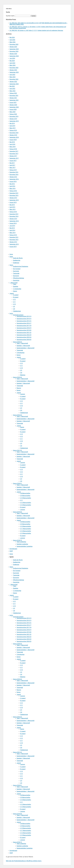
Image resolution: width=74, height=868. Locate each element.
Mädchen (23, 375)
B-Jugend (16, 297)
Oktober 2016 (13, 177)
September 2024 (14, 56)
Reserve (19, 388)
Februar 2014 (13, 235)
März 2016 (12, 189)
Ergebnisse (16, 263)
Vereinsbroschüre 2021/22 (24, 333)
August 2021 (13, 103)
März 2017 (12, 168)
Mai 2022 (12, 86)
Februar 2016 (13, 191)
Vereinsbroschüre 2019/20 (24, 330)
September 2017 (14, 158)
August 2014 (13, 223)
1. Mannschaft (14, 283)
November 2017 (14, 154)
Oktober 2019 (13, 119)
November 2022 (14, 79)
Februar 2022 (13, 93)
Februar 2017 (13, 170)
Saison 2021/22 (18, 450)
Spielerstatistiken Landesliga (25, 546)
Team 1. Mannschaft (22, 343)
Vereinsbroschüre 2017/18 (24, 326)
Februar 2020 (13, 114)
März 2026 (12, 42)
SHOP (11, 551)
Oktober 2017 (13, 156)
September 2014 (14, 221)
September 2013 (14, 244)
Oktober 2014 (13, 219)
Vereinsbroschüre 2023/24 (24, 337)
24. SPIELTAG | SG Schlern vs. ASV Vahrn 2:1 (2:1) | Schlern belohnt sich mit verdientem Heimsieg (36, 30)
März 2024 (12, 65)
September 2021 (14, 100)
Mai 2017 (12, 163)
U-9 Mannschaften (25, 496)
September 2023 (14, 72)
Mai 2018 (12, 142)
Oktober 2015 (13, 198)
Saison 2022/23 (18, 415)
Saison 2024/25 (18, 342)
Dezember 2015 (14, 193)
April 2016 (12, 186)
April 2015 (12, 207)
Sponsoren (16, 276)
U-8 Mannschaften (25, 493)
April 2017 (12, 165)
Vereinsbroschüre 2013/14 (24, 316)
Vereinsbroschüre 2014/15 (24, 319)
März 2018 (12, 147)
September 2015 (14, 200)
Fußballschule (17, 311)
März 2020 (12, 112)
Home (11, 254)
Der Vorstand (17, 269)
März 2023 (12, 77)
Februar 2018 (13, 149)
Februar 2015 (13, 212)
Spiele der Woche (18, 258)
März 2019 (12, 128)
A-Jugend (16, 295)
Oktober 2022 (13, 82)
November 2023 (14, 68)
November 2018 (14, 133)
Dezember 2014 (14, 214)
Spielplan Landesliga (22, 544)
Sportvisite (16, 271)
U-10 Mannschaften (26, 498)
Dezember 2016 (14, 172)
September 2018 (14, 137)
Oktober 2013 (13, 242)
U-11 (14, 302)
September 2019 (14, 121)
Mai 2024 (12, 61)
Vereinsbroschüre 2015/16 (24, 321)
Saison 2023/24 (18, 377)
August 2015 (13, 202)
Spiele (11, 257)
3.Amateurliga (21, 353)
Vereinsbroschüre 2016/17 (24, 323)
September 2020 (14, 107)
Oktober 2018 (13, 135)
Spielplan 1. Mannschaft (23, 346)
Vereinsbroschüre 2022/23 (24, 335)
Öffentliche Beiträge (19, 278)
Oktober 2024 (13, 54)
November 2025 (14, 44)
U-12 (14, 300)
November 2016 (14, 175)
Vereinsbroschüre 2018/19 (24, 328)
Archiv (11, 313)
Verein (11, 265)
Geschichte (16, 280)
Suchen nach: (10, 16)
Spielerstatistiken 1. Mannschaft (26, 348)
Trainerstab (16, 273)
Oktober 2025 (13, 47)
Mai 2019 (12, 123)
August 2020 (13, 109)
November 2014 (14, 216)
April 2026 (12, 40)
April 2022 (12, 89)
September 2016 (14, 179)
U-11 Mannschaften (26, 529)
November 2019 (14, 116)
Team (15, 284)
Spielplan (16, 286)
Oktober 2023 (13, 70)
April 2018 (12, 144)
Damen (15, 291)
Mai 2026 (12, 37)
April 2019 (12, 126)
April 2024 (12, 63)
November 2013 (14, 240)
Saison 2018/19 (18, 540)
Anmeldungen (13, 549)
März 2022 (12, 91)
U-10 (14, 304)
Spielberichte (17, 260)
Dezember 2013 (14, 237)
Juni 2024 (12, 58)
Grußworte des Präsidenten (21, 266)
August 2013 (13, 247)
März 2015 (12, 209)
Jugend (12, 293)
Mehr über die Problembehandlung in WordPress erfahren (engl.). (24, 861)
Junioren (23, 394)
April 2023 (12, 75)
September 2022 (14, 84)
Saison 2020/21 (18, 483)
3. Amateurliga (17, 289)
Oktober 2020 (13, 105)
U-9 (14, 306)
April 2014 (12, 230)
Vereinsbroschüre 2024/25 (24, 340)
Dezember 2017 (14, 151)
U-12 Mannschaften (26, 503)
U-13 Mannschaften (26, 505)
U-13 (21, 434)
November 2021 (14, 96)
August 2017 (13, 161)
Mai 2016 (12, 184)
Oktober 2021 (13, 98)
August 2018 (13, 140)
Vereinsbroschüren (18, 315)
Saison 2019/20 (18, 512)
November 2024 (14, 51)
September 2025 (14, 49)
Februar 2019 (13, 130)
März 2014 (12, 233)
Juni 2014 (12, 226)
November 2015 (14, 195)
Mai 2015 (12, 205)
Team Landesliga (21, 542)
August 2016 (13, 182)
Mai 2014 (12, 228)
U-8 (14, 309)
